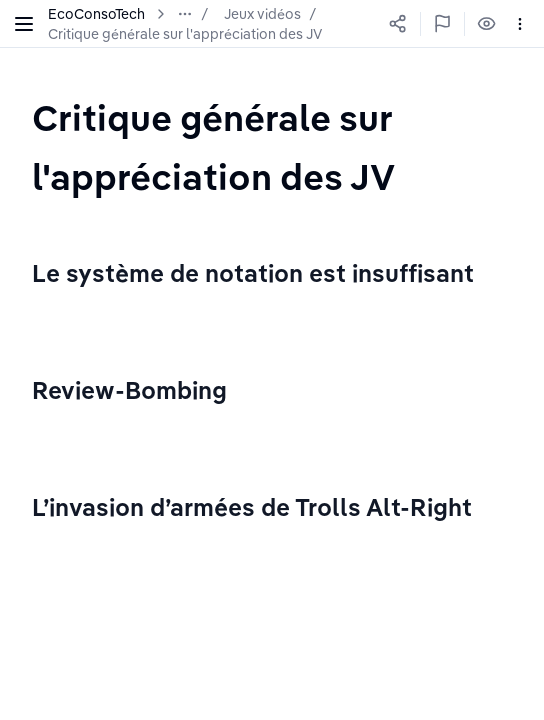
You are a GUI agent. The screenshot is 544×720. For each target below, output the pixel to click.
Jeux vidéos (262, 14)
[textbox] (272, 146)
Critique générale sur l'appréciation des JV (185, 34)
